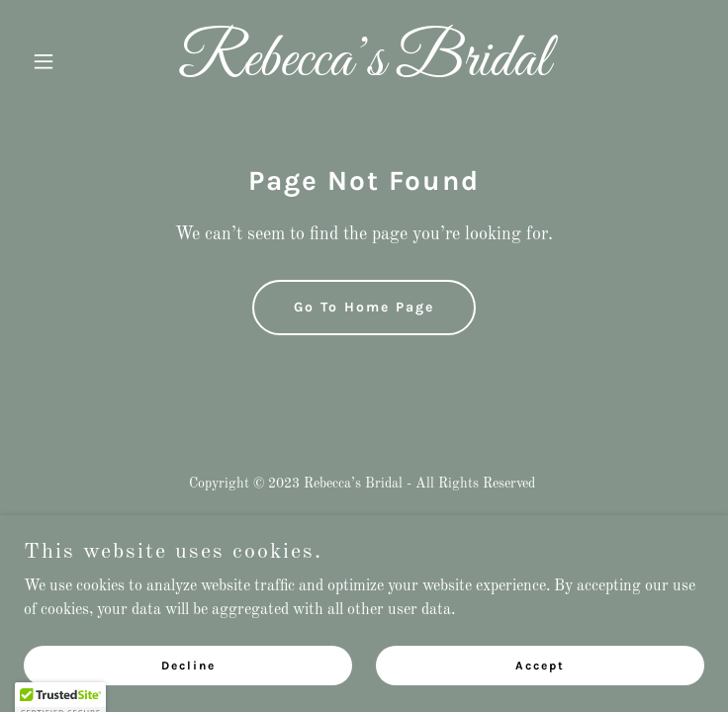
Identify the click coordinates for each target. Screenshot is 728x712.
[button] (75, 61)
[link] (364, 71)
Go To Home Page (364, 307)
